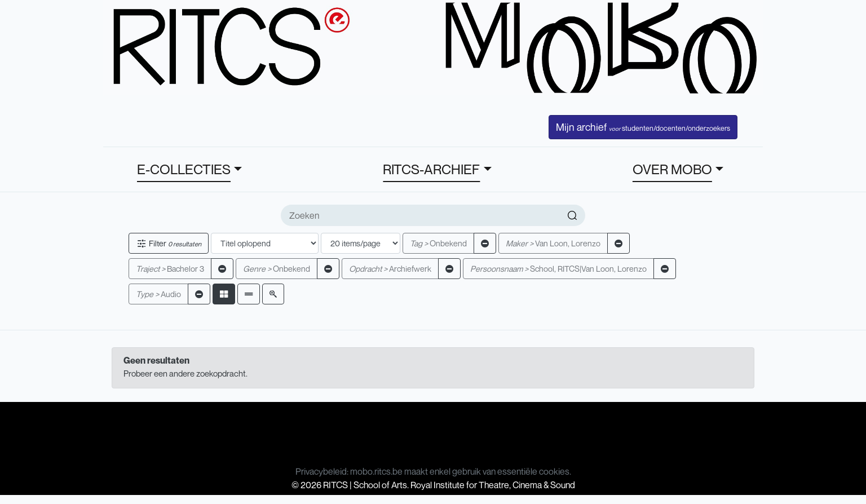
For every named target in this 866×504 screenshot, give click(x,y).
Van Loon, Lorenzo (553, 243)
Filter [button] (169, 243)
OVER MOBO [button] (672, 169)
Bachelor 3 (170, 269)
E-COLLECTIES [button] (184, 169)
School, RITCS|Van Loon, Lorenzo (558, 269)
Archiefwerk (390, 269)
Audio (158, 294)
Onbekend (438, 243)
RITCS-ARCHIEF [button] (431, 169)
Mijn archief (643, 127)
